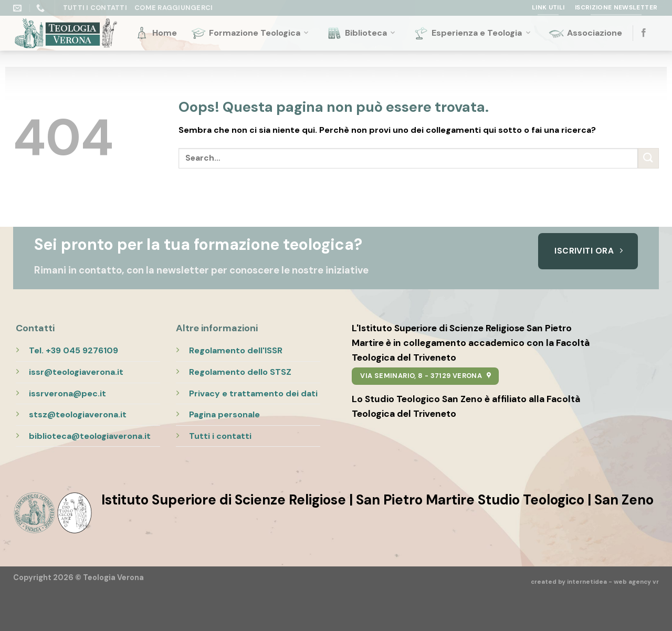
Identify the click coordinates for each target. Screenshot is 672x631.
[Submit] (648, 158)
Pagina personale (224, 414)
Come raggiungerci (174, 8)
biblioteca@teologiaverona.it (90, 436)
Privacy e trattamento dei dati (253, 393)
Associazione (585, 33)
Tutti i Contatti (95, 8)
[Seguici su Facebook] (644, 33)
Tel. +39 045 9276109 (73, 350)
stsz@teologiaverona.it (78, 414)
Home (155, 33)
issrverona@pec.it (67, 393)
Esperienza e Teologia (472, 33)
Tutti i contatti (220, 436)
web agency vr (636, 582)
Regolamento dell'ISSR (236, 350)
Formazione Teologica (250, 33)
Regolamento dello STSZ (240, 372)
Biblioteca (362, 33)
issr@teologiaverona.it (76, 372)
